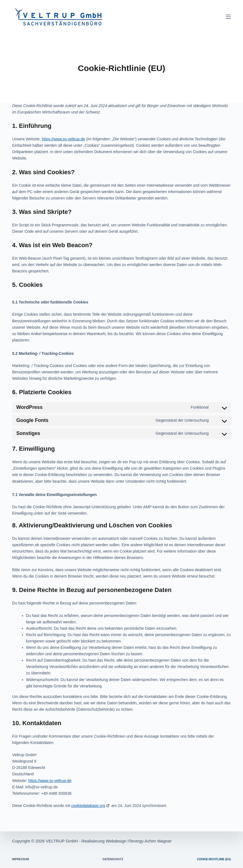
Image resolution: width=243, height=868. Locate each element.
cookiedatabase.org (88, 806)
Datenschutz (113, 859)
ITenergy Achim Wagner (150, 841)
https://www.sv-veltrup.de (64, 139)
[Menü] (228, 17)
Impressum (21, 859)
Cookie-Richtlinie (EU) (214, 859)
